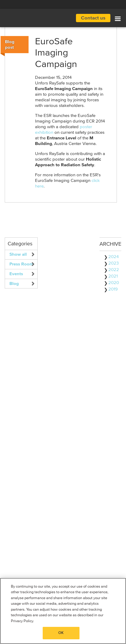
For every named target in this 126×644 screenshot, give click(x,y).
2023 (113, 263)
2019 (113, 289)
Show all (18, 254)
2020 (114, 283)
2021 (113, 276)
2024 (113, 257)
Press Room (21, 264)
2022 (114, 270)
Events (16, 274)
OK (61, 633)
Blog (14, 284)
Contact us (93, 18)
